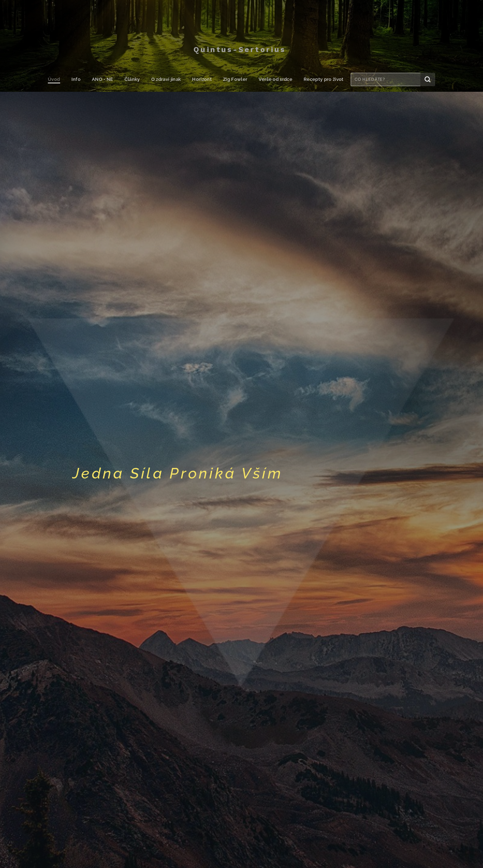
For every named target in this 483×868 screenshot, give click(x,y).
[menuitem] (58, 79)
